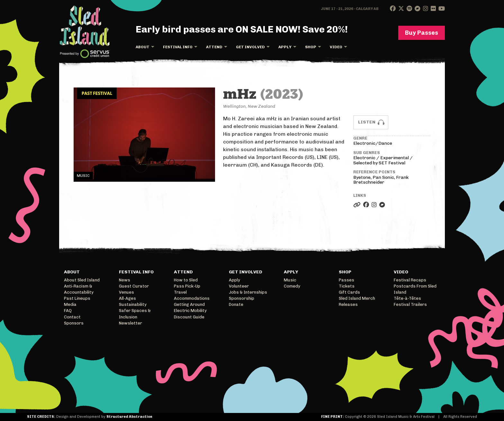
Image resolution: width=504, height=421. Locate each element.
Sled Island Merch (357, 298)
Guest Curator (134, 286)
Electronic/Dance (373, 143)
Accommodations (192, 298)
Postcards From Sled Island (415, 289)
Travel (180, 292)
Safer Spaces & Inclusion (135, 314)
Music (290, 280)
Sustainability (133, 304)
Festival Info (178, 47)
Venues (126, 292)
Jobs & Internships (248, 292)
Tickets (347, 286)
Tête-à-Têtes (407, 298)
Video (336, 47)
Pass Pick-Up (187, 286)
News (125, 280)
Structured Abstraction (129, 417)
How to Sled (186, 280)
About (143, 47)
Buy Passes (422, 33)
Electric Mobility (190, 311)
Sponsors (74, 323)
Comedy (292, 286)
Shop (311, 47)
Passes (346, 280)
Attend (214, 47)
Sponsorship (242, 298)
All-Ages (127, 298)
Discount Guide (189, 317)
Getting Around (189, 304)
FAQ (68, 311)
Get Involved (250, 47)
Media (70, 304)
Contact (72, 317)
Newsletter (130, 323)
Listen (367, 122)
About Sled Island (82, 280)
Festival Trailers (410, 304)
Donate (236, 304)
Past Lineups (77, 298)
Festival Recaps (410, 280)
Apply (285, 47)
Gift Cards (349, 292)
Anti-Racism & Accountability (79, 289)
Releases (348, 304)
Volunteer (239, 286)
